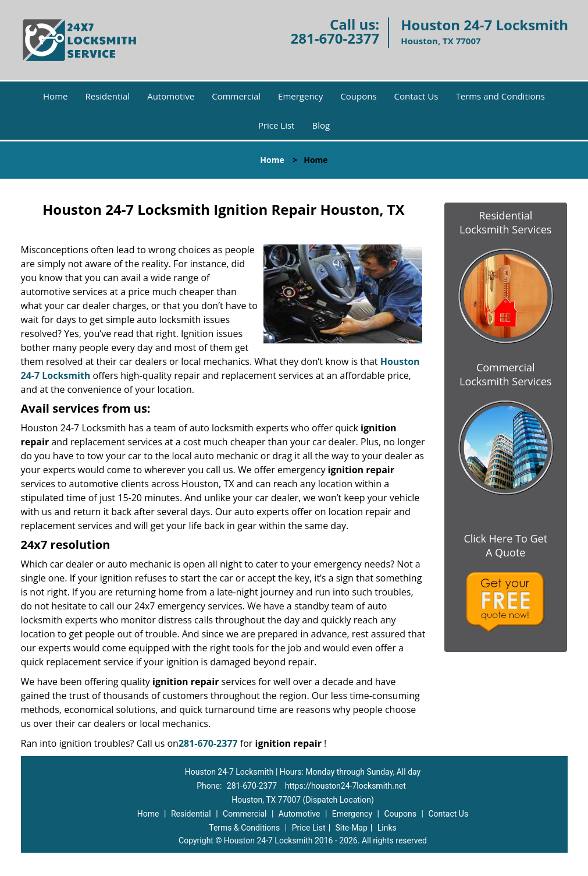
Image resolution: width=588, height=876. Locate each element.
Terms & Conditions (244, 828)
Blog (321, 125)
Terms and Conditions (500, 96)
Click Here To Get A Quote (505, 545)
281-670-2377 (335, 38)
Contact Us (416, 96)
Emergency (300, 96)
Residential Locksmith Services (505, 222)
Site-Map (352, 828)
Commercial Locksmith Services (505, 374)
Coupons (358, 96)
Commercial (236, 96)
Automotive (171, 96)
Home (55, 96)
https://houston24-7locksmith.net (345, 786)
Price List (277, 125)
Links (387, 828)
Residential (107, 96)
